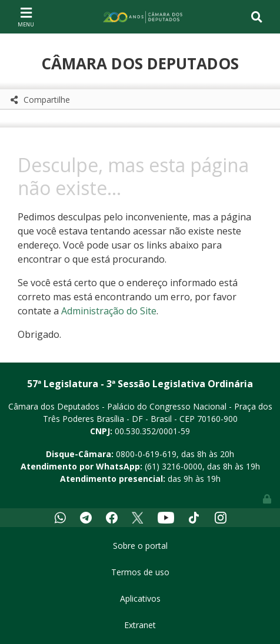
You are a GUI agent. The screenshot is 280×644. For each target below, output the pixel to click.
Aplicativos (140, 598)
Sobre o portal (140, 546)
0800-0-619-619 (146, 454)
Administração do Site (109, 311)
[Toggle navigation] (26, 16)
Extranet (140, 625)
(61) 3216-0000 (174, 466)
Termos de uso (140, 572)
